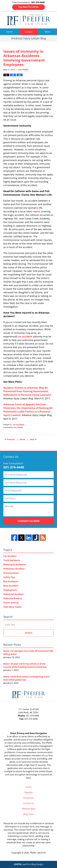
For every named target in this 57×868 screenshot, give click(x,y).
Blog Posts (29, 814)
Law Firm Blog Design (29, 864)
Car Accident (18, 425)
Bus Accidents (11, 581)
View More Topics (12, 607)
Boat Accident (11, 586)
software (12, 749)
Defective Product (13, 598)
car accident (25, 336)
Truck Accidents (12, 560)
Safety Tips (9, 577)
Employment (10, 590)
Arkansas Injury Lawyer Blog (29, 20)
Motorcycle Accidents (15, 565)
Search (29, 633)
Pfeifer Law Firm (38, 853)
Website (29, 792)
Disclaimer (28, 798)
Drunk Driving (11, 603)
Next (33, 439)
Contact (28, 32)
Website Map (28, 809)
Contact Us (29, 803)
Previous (10, 439)
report (36, 211)
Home (9, 32)
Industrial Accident (13, 594)
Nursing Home (11, 573)
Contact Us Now (29, 521)
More (48, 32)
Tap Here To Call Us (28, 7)
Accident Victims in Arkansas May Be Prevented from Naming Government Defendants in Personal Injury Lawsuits (27, 391)
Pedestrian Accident (14, 569)
